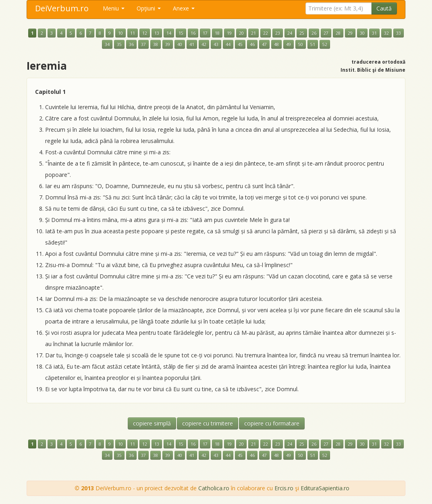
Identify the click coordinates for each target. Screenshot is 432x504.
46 (252, 44)
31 (374, 33)
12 (145, 33)
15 (181, 33)
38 (156, 44)
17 (205, 33)
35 (119, 44)
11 (133, 33)
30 (362, 33)
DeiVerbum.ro (62, 8)
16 (193, 33)
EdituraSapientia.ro (325, 488)
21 (253, 33)
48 (276, 44)
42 (204, 44)
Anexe (184, 8)
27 (326, 33)
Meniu (114, 8)
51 (313, 44)
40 (180, 44)
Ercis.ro (284, 488)
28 (338, 33)
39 (168, 44)
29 (350, 33)
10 (120, 33)
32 (386, 33)
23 (278, 33)
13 (157, 33)
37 (143, 44)
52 (325, 44)
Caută (384, 8)
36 (131, 44)
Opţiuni (149, 8)
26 (314, 33)
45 (240, 44)
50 (301, 44)
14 (169, 33)
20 (241, 33)
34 (107, 44)
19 (229, 33)
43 (216, 44)
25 (302, 33)
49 (289, 44)
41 (192, 44)
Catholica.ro (214, 488)
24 (290, 33)
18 (217, 33)
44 (228, 44)
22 (266, 33)
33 (399, 33)
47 (264, 44)
